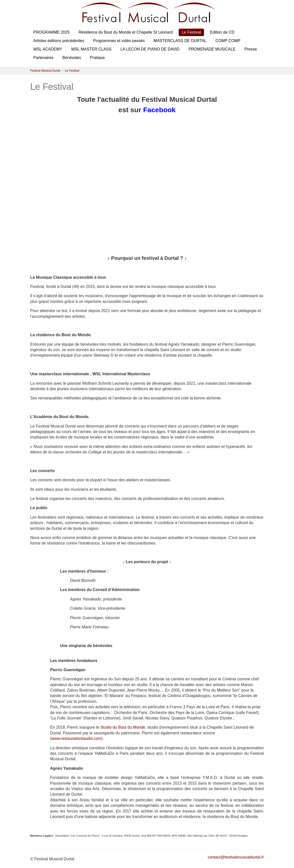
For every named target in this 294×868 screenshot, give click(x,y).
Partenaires (43, 58)
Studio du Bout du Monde (123, 727)
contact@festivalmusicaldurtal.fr (236, 857)
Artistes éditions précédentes (59, 41)
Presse (251, 49)
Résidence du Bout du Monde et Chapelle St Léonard (126, 32)
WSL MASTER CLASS (91, 49)
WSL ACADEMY (48, 49)
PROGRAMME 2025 (52, 32)
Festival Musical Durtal (45, 71)
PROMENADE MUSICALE (212, 49)
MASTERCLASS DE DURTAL (180, 41)
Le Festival (191, 32)
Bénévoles (72, 58)
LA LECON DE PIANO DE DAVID (150, 49)
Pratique (97, 58)
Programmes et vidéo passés (119, 41)
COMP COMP (228, 41)
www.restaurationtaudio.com (76, 738)
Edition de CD (222, 32)
